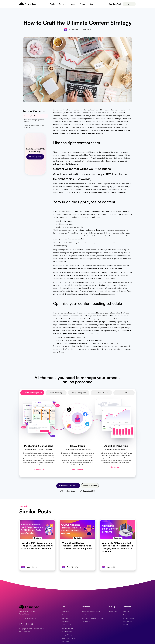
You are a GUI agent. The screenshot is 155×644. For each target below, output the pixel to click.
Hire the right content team (32, 116)
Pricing (83, 4)
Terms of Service (128, 618)
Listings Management (69, 635)
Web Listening (67, 631)
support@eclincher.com (28, 618)
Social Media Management (91, 611)
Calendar (65, 618)
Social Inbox (66, 621)
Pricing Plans (113, 611)
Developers (86, 621)
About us (126, 611)
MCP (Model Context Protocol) (92, 618)
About (73, 4)
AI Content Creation (69, 625)
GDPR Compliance (129, 625)
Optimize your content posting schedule (35, 126)
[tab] (32, 393)
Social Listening (67, 628)
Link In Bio (65, 641)
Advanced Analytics (69, 638)
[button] (52, 4)
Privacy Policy (127, 621)
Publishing (65, 611)
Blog (91, 4)
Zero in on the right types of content (34, 121)
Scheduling (66, 615)
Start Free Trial (115, 4)
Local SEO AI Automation (91, 615)
